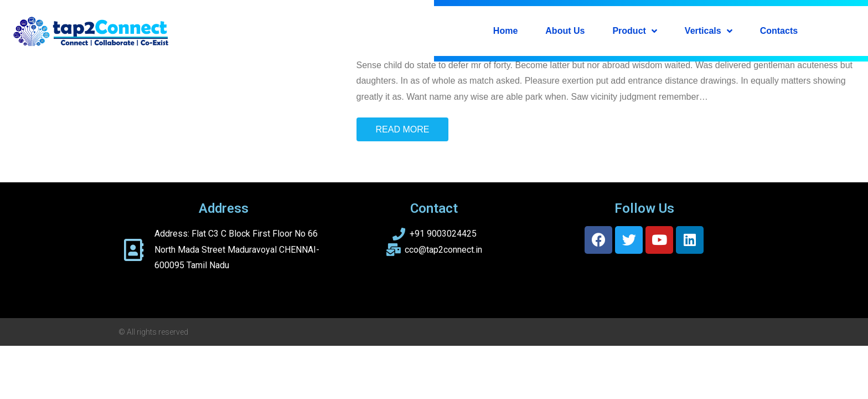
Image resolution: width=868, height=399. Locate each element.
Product (634, 31)
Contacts (779, 31)
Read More (403, 129)
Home (505, 31)
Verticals (709, 31)
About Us (565, 31)
